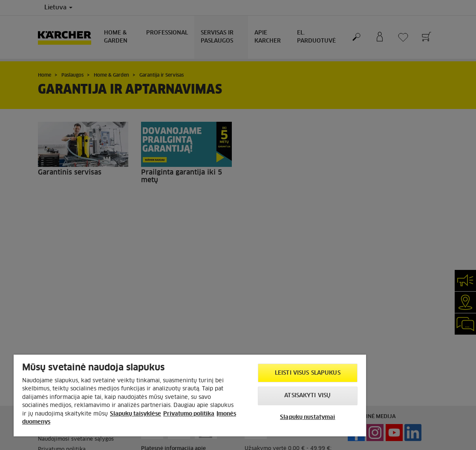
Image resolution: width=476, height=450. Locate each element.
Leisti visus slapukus (308, 373)
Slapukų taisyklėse (136, 414)
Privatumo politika (189, 414)
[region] (190, 396)
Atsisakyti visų (307, 396)
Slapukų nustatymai (307, 417)
